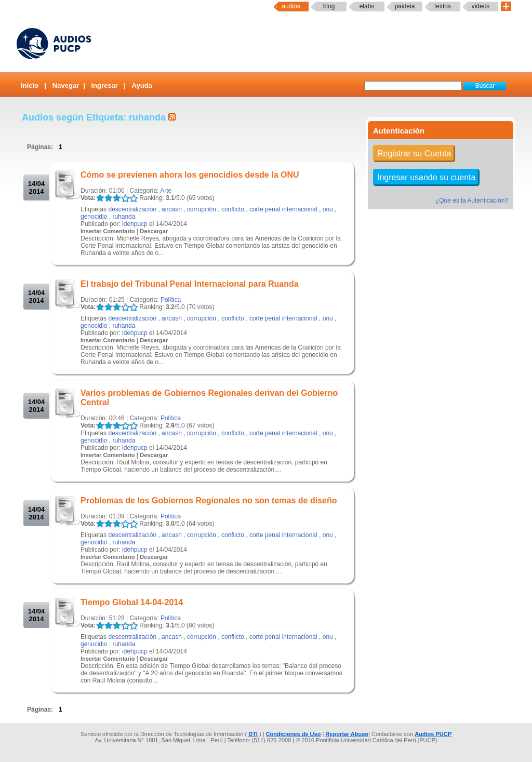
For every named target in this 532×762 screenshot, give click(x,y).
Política (171, 300)
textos (443, 6)
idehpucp (135, 224)
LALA (100, 198)
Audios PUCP (433, 734)
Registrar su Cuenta (414, 153)
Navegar (66, 85)
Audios (291, 6)
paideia (405, 6)
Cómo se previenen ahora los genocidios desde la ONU (190, 175)
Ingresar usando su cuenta (426, 177)
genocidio (94, 217)
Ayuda (142, 85)
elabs (367, 6)
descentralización (132, 209)
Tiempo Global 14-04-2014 (132, 602)
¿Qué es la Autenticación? (472, 200)
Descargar (154, 231)
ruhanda (124, 217)
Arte (166, 191)
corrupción (202, 209)
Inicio (30, 85)
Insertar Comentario (108, 231)
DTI (253, 734)
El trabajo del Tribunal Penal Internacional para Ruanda (190, 284)
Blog (329, 6)
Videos (481, 6)
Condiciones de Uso (294, 734)
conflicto (233, 209)
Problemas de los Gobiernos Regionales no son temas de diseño (209, 500)
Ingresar (104, 85)
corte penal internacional (283, 209)
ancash (172, 209)
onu (328, 209)
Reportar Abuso (347, 734)
